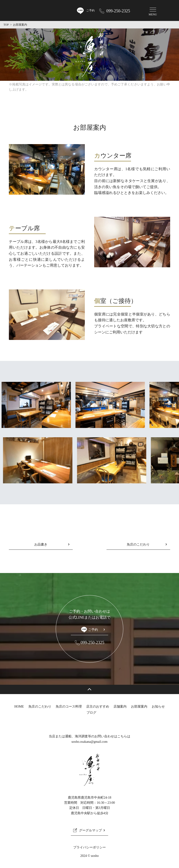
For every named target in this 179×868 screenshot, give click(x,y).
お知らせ (158, 707)
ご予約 (89, 630)
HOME (19, 707)
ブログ (91, 713)
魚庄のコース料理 (69, 707)
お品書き (41, 544)
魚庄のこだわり (138, 544)
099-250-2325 (118, 11)
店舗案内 (120, 707)
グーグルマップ (90, 830)
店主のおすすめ (98, 707)
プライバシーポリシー (89, 847)
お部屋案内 (139, 707)
